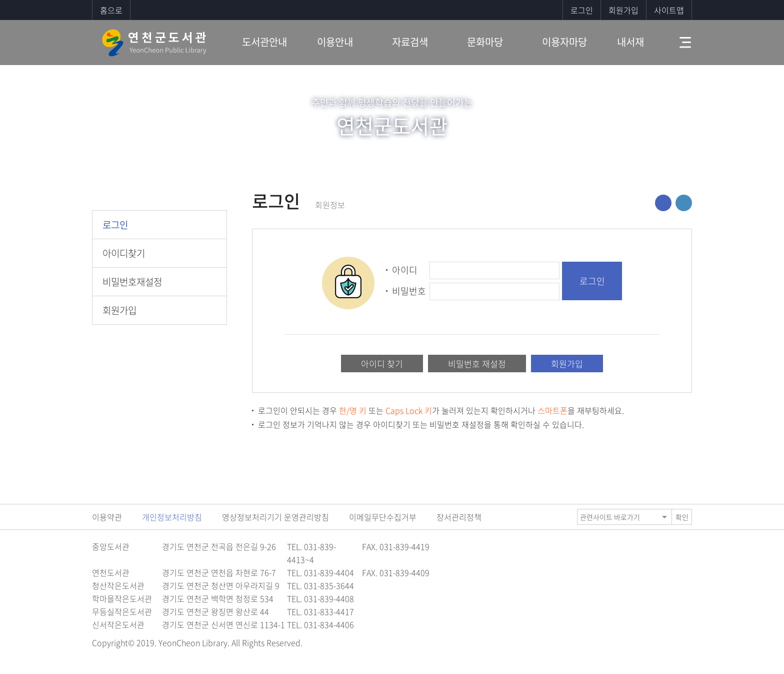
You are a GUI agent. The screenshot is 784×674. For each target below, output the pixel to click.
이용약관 (107, 517)
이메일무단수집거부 (383, 517)
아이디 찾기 (382, 364)
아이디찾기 (124, 253)
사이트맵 (669, 10)
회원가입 (623, 10)
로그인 (582, 10)
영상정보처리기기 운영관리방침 (275, 517)
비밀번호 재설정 (477, 364)
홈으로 (111, 10)
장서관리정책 (459, 517)
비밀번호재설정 (132, 282)
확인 (682, 517)
